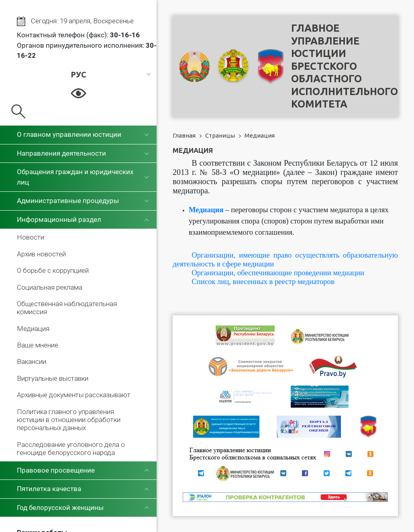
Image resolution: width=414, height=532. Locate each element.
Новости (31, 237)
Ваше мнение (38, 345)
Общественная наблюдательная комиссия (67, 308)
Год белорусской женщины (60, 508)
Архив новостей (41, 254)
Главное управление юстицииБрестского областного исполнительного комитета (345, 66)
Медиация (33, 329)
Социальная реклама (50, 287)
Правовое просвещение (56, 470)
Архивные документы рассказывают (74, 395)
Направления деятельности (61, 153)
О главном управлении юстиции (69, 134)
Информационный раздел (59, 219)
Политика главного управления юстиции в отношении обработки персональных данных (69, 420)
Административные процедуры (68, 201)
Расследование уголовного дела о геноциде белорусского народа (71, 449)
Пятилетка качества (49, 489)
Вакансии (32, 361)
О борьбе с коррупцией (53, 270)
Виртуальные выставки (53, 378)
